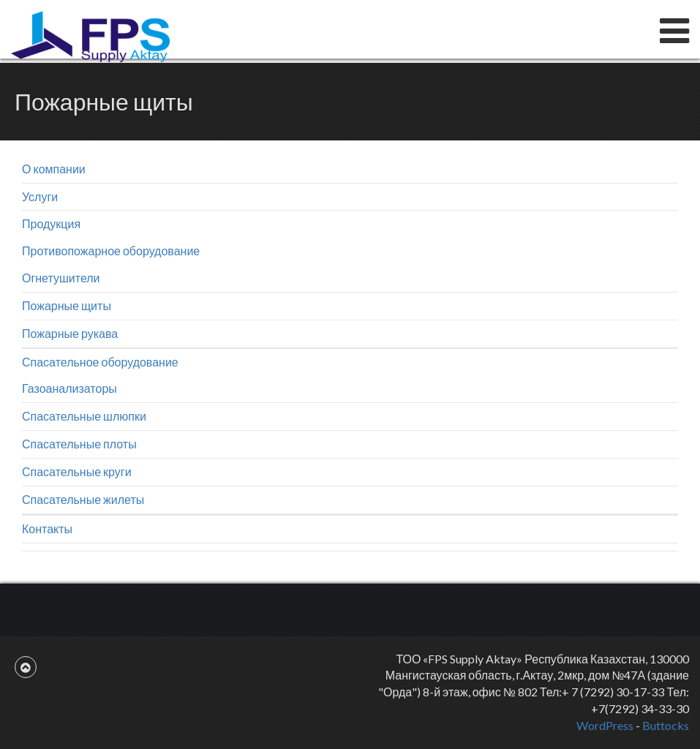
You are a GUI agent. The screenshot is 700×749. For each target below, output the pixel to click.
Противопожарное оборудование (111, 251)
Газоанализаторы (69, 388)
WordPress (605, 725)
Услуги (40, 196)
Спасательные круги (77, 471)
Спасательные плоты (79, 444)
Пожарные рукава (70, 333)
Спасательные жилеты (83, 499)
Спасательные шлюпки (84, 416)
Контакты (47, 528)
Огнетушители (61, 278)
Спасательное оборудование (100, 362)
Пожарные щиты (67, 305)
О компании (54, 169)
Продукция (51, 223)
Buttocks (666, 725)
